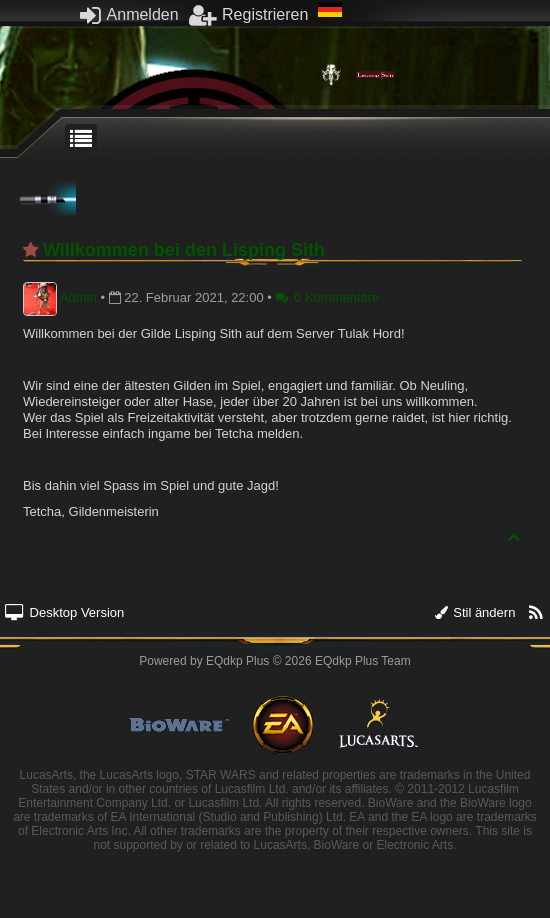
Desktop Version (64, 612)
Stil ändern (475, 612)
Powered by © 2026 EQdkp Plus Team (274, 661)
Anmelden (129, 14)
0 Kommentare (327, 297)
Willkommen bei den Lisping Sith (184, 250)
